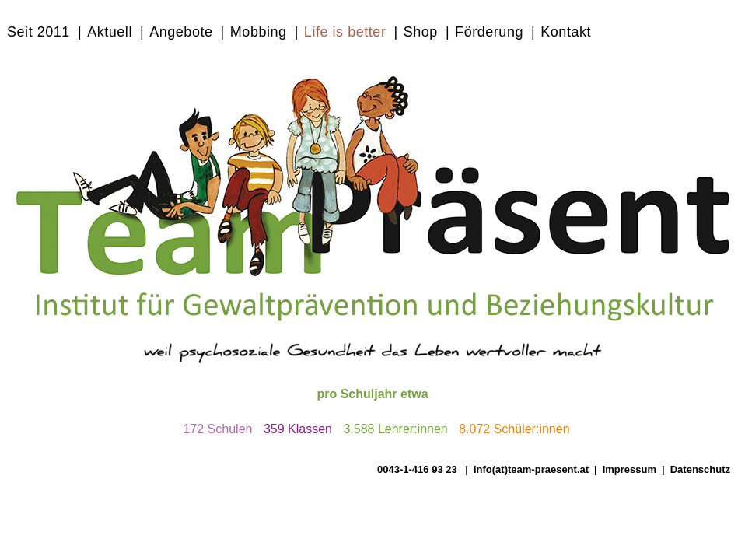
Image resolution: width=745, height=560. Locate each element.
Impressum (630, 469)
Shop (421, 32)
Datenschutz (700, 469)
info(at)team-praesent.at (531, 469)
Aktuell (110, 32)
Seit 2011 (38, 32)
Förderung (489, 32)
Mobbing (259, 32)
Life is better (345, 32)
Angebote (181, 32)
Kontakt (566, 32)
